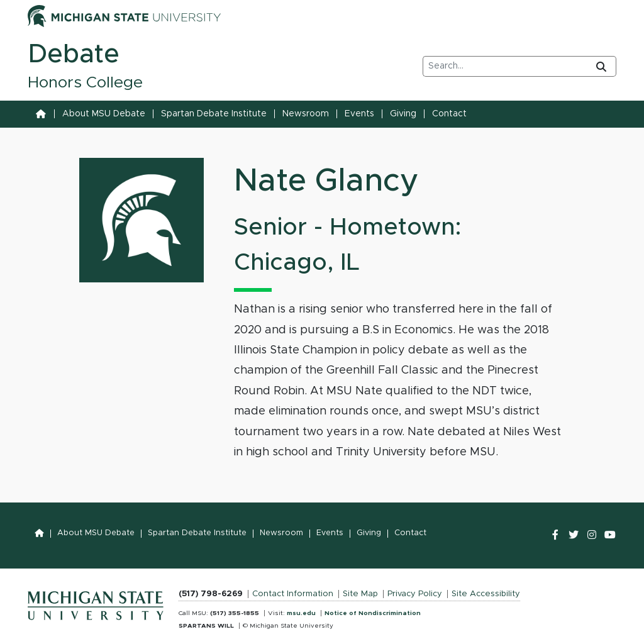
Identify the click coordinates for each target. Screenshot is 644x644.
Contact (449, 114)
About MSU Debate (104, 114)
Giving (403, 114)
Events (359, 114)
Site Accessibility (486, 594)
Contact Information (293, 594)
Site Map (360, 594)
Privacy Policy (415, 594)
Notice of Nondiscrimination (373, 613)
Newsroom (306, 114)
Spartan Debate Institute (214, 114)
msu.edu (301, 613)
